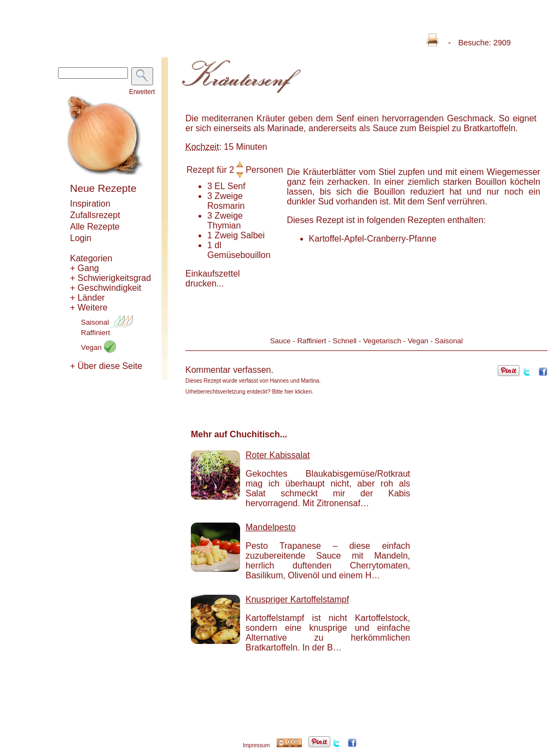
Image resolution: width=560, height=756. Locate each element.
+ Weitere (89, 307)
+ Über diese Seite (106, 366)
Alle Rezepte (95, 227)
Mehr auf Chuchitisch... (239, 434)
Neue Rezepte (103, 188)
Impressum (256, 745)
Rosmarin (226, 206)
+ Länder (87, 298)
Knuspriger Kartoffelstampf (297, 599)
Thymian (224, 225)
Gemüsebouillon (239, 255)
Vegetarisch (382, 341)
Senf (237, 186)
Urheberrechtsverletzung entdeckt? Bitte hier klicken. (249, 392)
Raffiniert (95, 333)
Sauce (281, 341)
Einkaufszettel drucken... (213, 279)
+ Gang (84, 268)
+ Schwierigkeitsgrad (110, 278)
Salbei (253, 235)
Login (81, 238)
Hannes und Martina (295, 381)
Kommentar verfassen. (229, 370)
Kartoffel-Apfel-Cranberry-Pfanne (373, 239)
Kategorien (91, 258)
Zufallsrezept (95, 215)
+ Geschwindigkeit (106, 288)
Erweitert (142, 92)
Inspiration (90, 204)
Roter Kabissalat (278, 455)
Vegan (98, 347)
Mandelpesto (271, 527)
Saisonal (107, 322)
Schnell (345, 341)
